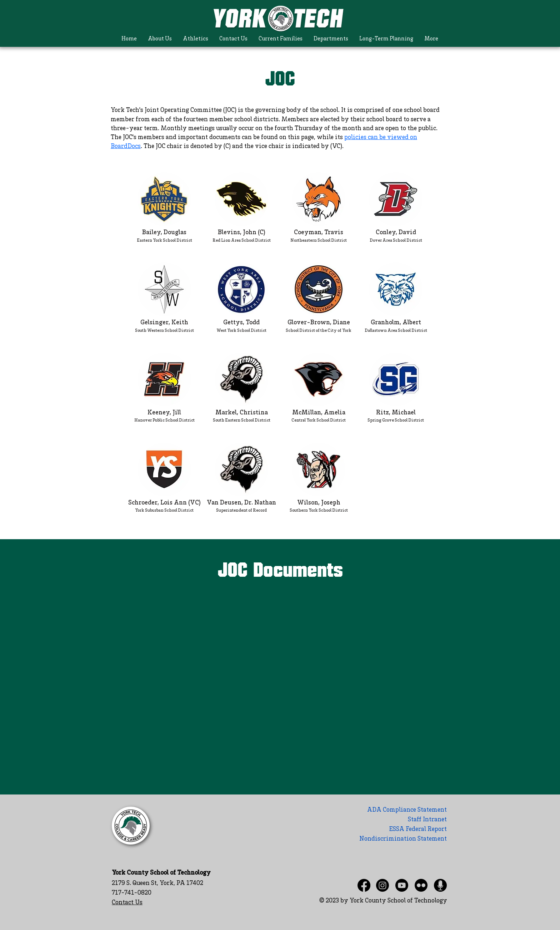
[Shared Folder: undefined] (280, 678)
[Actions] (280, 590)
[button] (160, 39)
